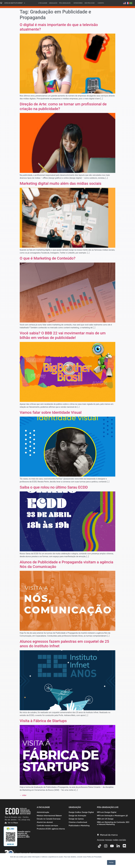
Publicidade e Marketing (79, 827)
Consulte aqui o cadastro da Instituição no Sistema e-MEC (23, 834)
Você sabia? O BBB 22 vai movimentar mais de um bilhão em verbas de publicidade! (63, 335)
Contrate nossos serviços (47, 827)
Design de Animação (77, 816)
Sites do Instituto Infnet (15, 3)
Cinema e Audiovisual (78, 824)
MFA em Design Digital (107, 812)
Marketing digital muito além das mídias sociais (61, 183)
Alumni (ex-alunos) (45, 824)
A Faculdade (43, 3)
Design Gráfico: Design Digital (81, 812)
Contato (101, 3)
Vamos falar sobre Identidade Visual (51, 412)
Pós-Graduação (65, 3)
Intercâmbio (78, 3)
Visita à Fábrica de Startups (43, 721)
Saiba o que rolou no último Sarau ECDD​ (54, 487)
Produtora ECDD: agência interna (51, 831)
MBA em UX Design (105, 820)
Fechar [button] (111, 862)
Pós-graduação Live (108, 807)
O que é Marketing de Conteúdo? (48, 258)
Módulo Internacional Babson (49, 816)
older (23, 795)
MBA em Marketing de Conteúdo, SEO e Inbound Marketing (113, 825)
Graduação (53, 3)
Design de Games (76, 820)
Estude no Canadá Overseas (49, 820)
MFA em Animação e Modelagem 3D (112, 816)
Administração (43, 812)
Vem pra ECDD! (90, 3)
